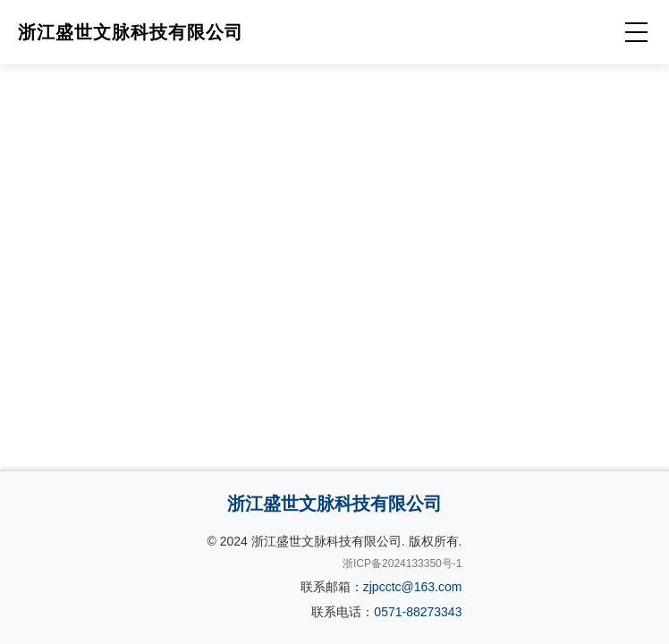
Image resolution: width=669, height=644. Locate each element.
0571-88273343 (418, 612)
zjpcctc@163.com (413, 587)
